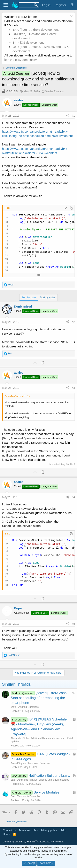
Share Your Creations (38, 763)
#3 (73, 388)
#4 (73, 497)
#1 (73, 116)
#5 (73, 624)
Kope (18, 608)
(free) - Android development (36, 30)
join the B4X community (20, 60)
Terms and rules (28, 830)
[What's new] (72, 5)
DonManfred (23, 306)
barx (13, 780)
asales (12, 91)
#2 (73, 322)
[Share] (68, 116)
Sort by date (29, 297)
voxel (14, 707)
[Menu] (6, 5)
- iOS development (28, 42)
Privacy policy (49, 830)
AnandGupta (18, 763)
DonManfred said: (15, 396)
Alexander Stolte (20, 738)
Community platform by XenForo (33, 842)
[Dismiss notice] (71, 17)
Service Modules (46, 792)
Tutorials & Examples (29, 796)
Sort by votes (48, 297)
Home (6, 834)
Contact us (9, 830)
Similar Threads (54, 91)
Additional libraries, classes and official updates (43, 780)
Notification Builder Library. (49, 776)
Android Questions (28, 707)
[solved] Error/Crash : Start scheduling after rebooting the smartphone (40, 698)
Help (63, 830)
